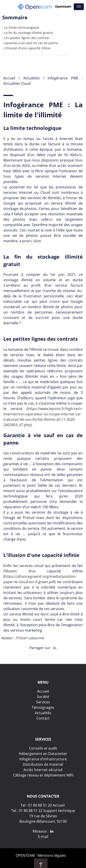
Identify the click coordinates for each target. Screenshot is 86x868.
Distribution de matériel (43, 764)
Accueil (9, 78)
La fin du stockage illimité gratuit (29, 33)
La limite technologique (22, 27)
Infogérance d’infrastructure (43, 759)
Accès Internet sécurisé (43, 770)
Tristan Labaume (30, 638)
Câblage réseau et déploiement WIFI (43, 775)
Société (43, 697)
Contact (43, 718)
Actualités (33, 78)
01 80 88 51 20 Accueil (46, 805)
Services (43, 702)
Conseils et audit (43, 748)
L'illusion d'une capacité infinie (27, 48)
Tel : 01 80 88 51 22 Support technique (43, 811)
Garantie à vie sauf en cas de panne (31, 43)
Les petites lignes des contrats (27, 38)
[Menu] (79, 7)
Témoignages (43, 707)
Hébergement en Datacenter (43, 754)
